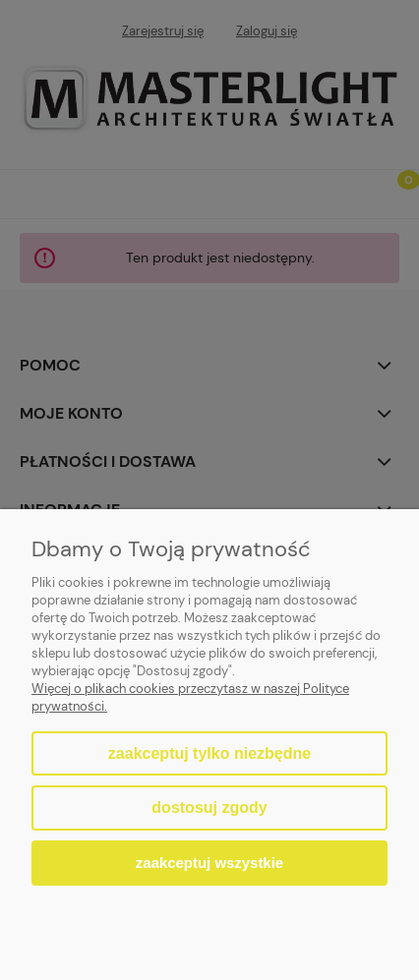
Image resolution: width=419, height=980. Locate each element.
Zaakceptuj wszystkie (209, 863)
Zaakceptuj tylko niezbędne (209, 753)
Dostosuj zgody (209, 807)
